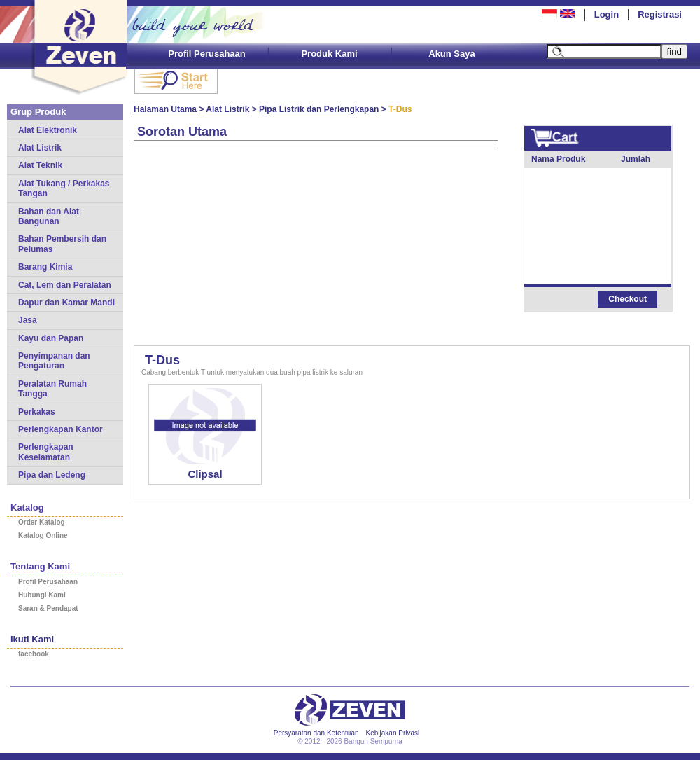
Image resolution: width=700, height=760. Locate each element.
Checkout (628, 299)
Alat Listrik (40, 148)
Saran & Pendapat (48, 608)
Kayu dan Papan (51, 338)
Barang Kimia (45, 267)
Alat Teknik (40, 165)
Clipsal (205, 474)
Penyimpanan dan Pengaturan (54, 361)
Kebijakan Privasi (393, 733)
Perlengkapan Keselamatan (46, 452)
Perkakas (37, 412)
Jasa (28, 320)
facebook (34, 654)
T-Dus (162, 360)
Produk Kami (329, 54)
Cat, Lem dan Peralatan (65, 285)
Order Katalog (42, 522)
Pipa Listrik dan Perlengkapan (319, 109)
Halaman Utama (165, 109)
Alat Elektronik (48, 130)
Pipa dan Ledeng (52, 475)
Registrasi (660, 14)
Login (607, 14)
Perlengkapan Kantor (61, 429)
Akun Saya (451, 54)
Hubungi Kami (42, 595)
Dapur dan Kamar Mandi (66, 303)
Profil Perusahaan (207, 54)
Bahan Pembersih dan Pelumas (62, 244)
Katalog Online (43, 536)
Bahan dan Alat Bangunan (49, 216)
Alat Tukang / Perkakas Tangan (64, 188)
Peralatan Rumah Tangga (52, 389)
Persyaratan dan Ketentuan (316, 733)
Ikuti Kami (32, 639)
